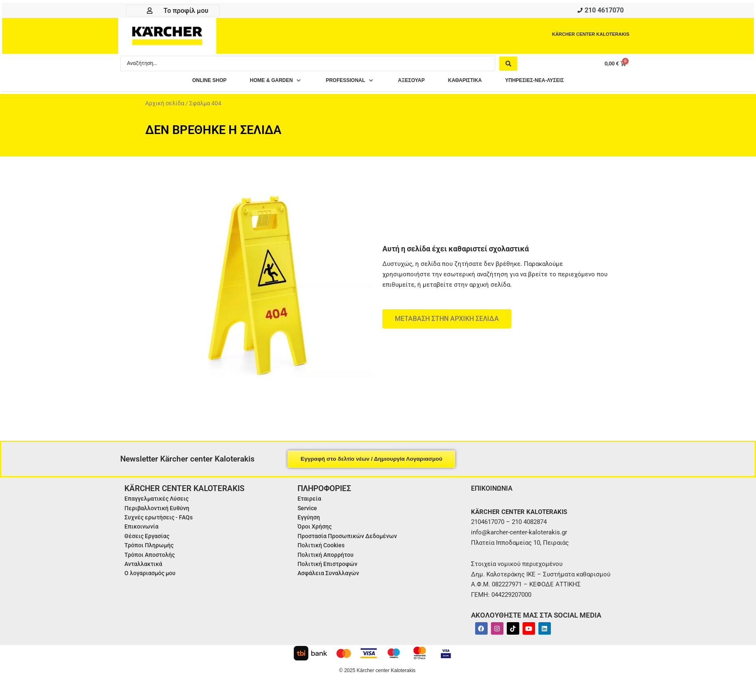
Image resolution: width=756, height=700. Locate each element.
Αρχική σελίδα (165, 106)
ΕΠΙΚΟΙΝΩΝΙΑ (494, 490)
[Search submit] (508, 65)
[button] (260, 83)
